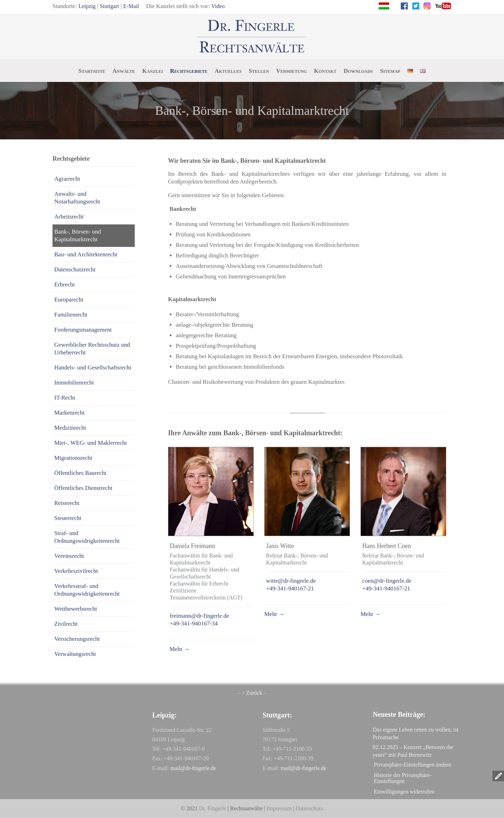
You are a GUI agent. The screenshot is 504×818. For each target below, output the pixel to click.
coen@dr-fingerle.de (387, 581)
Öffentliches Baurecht (80, 473)
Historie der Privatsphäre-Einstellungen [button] (403, 778)
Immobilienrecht (74, 383)
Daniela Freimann (192, 546)
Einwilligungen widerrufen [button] (404, 792)
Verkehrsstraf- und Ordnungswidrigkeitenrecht (87, 590)
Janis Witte (280, 546)
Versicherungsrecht (77, 639)
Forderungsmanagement (83, 330)
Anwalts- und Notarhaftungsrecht (77, 198)
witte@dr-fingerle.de (291, 581)
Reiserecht (67, 503)
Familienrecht (71, 315)
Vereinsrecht (69, 556)
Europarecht (69, 300)
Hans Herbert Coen (387, 546)
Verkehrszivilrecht (76, 571)
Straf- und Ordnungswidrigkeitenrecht (87, 537)
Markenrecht (69, 413)
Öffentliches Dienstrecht (83, 488)
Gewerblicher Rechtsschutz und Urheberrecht (92, 349)
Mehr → (179, 649)
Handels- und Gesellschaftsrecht (93, 368)
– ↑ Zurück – (252, 693)
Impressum (279, 808)
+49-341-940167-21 (290, 588)
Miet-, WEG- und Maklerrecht (90, 443)
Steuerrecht (68, 518)
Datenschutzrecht (75, 269)
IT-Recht (65, 398)
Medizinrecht (70, 428)
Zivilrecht (66, 624)
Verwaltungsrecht (75, 654)
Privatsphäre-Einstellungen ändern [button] (412, 765)
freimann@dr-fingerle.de (199, 616)
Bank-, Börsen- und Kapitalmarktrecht (78, 235)
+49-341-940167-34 (194, 623)
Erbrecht (65, 285)
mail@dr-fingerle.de (193, 768)
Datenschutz (309, 808)
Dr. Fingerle (213, 808)
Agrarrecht (67, 179)
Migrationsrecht (73, 458)
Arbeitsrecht (69, 217)
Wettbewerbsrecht (76, 609)
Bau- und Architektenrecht (86, 254)
